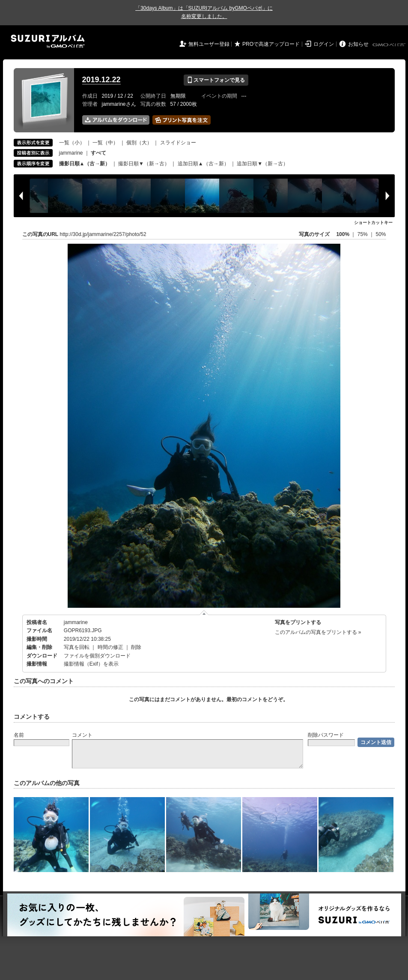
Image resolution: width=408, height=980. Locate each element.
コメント (82, 735)
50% (381, 234)
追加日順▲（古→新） (203, 164)
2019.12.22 (101, 80)
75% (363, 234)
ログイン (324, 44)
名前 (19, 735)
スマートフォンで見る (216, 80)
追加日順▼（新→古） (262, 164)
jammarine (71, 153)
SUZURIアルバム (48, 41)
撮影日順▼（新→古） (144, 164)
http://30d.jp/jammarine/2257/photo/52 (103, 234)
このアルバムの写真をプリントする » (318, 632)
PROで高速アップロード (271, 44)
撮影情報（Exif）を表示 (91, 664)
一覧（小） (72, 143)
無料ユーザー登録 (209, 44)
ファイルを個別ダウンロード (97, 656)
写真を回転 (77, 647)
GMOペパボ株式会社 (390, 45)
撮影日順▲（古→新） (85, 164)
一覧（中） (105, 143)
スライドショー (178, 143)
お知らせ (358, 44)
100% (343, 234)
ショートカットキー (373, 223)
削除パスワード (326, 735)
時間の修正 (110, 647)
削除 (136, 647)
